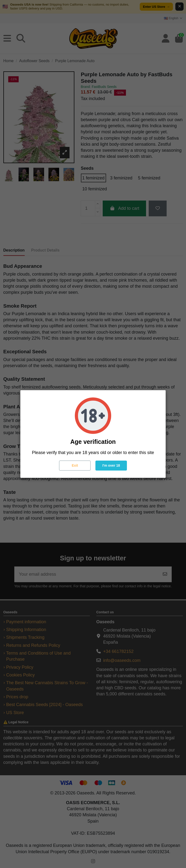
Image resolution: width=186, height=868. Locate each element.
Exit (75, 465)
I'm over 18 (111, 465)
